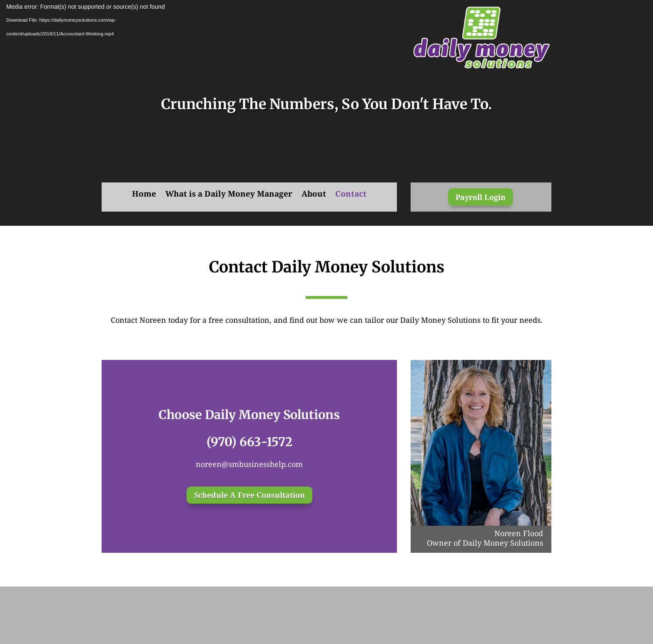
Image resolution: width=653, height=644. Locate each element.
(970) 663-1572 (249, 442)
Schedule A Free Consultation (249, 495)
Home (144, 195)
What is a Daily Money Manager (229, 195)
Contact (351, 195)
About (314, 195)
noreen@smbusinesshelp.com (249, 464)
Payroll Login (481, 197)
